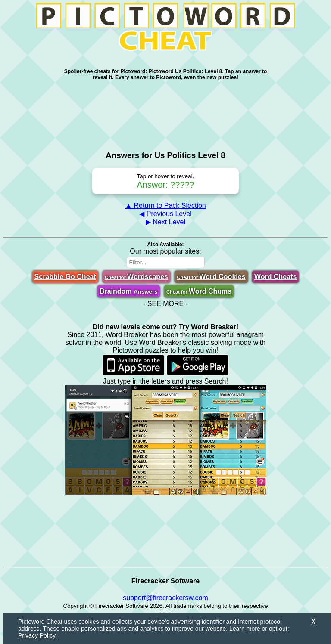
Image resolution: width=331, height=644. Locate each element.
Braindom (129, 291)
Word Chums (199, 291)
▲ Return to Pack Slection (165, 206)
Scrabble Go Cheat (65, 277)
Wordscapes (136, 277)
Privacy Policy (37, 635)
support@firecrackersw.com (165, 598)
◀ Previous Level (165, 214)
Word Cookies (211, 277)
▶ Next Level (165, 222)
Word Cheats (275, 277)
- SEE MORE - (165, 304)
